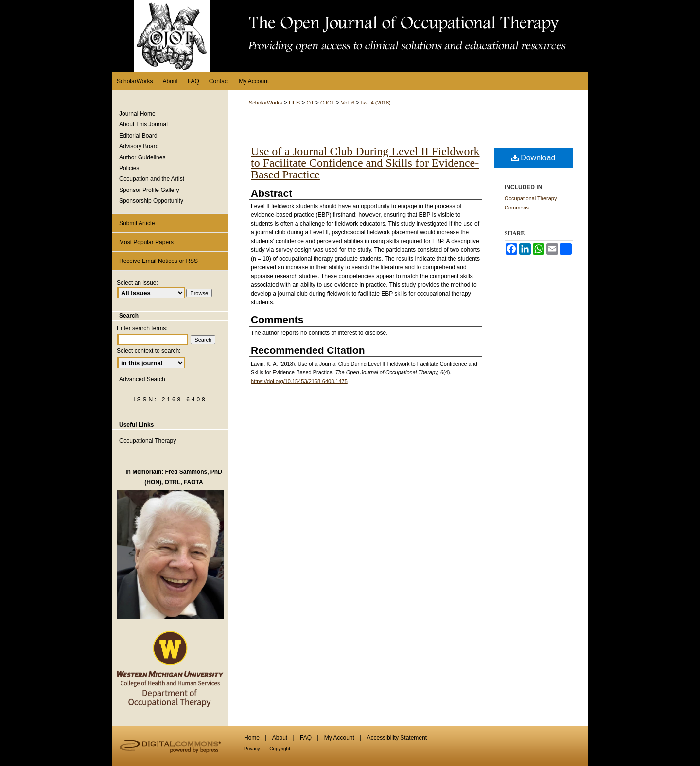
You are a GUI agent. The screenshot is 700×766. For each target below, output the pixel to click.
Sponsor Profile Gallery (149, 190)
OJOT (328, 103)
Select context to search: (149, 351)
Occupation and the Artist (152, 179)
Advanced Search (142, 379)
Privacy (252, 749)
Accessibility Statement (397, 738)
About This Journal (143, 124)
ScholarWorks (265, 103)
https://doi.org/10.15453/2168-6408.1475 (299, 381)
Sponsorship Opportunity (151, 201)
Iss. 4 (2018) (376, 103)
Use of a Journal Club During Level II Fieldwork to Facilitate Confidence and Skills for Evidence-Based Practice (365, 163)
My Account (339, 738)
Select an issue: (137, 283)
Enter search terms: (142, 328)
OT (311, 103)
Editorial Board (138, 136)
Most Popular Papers (146, 242)
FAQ (306, 738)
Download (534, 158)
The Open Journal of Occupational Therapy (350, 36)
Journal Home (137, 114)
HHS (295, 103)
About (280, 738)
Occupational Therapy (148, 441)
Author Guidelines (142, 157)
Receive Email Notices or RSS (158, 261)
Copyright (280, 749)
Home (252, 738)
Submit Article (137, 223)
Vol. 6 (349, 103)
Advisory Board (139, 146)
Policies (129, 168)
